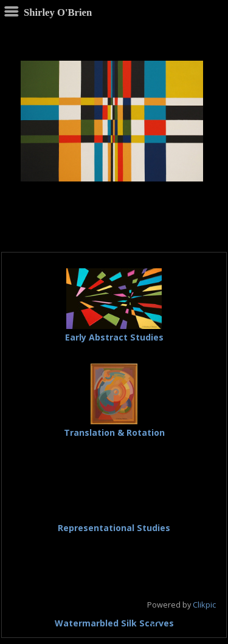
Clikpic (204, 605)
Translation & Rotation (114, 432)
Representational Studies (114, 528)
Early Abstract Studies (114, 337)
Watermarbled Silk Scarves (114, 623)
